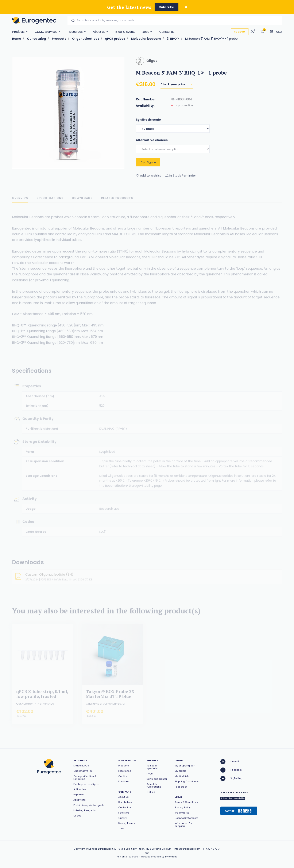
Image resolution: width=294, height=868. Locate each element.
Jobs (147, 32)
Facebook (231, 770)
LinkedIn (230, 762)
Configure (148, 166)
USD (279, 32)
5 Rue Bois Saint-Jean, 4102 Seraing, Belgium (145, 849)
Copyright (79, 849)
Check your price (173, 85)
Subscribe (167, 7)
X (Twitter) (231, 778)
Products (20, 32)
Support (240, 32)
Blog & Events (125, 32)
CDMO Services (47, 32)
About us (100, 32)
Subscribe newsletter (233, 798)
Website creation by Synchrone (159, 857)
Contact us (167, 32)
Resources (77, 32)
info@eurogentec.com (187, 849)
